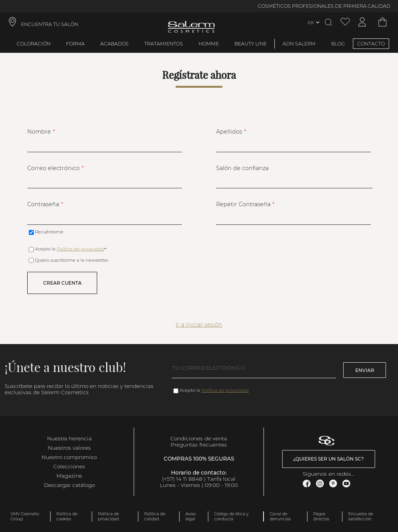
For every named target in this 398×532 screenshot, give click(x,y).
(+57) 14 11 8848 (182, 479)
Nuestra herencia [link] (69, 438)
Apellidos (229, 132)
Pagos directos (321, 516)
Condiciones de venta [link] (199, 438)
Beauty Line (250, 44)
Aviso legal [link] (190, 516)
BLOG (338, 44)
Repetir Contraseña (243, 204)
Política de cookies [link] (67, 516)
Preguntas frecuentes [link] (199, 445)
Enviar (365, 370)
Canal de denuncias (280, 516)
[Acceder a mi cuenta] (362, 22)
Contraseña (43, 204)
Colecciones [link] (69, 466)
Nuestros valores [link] (69, 448)
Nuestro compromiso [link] (69, 457)
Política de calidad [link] (155, 516)
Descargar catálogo (69, 485)
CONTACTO (371, 44)
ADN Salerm (299, 44)
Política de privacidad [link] (108, 516)
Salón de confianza (242, 168)
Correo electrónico (53, 168)
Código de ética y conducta (231, 516)
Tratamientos (164, 44)
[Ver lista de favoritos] (345, 22)
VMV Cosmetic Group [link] (25, 516)
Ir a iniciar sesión (199, 325)
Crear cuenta (62, 283)
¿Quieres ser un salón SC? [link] (328, 459)
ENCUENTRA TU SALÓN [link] (50, 24)
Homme (209, 44)
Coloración (34, 44)
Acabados (114, 44)
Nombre (39, 132)
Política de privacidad (80, 249)
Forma (75, 44)
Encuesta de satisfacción (361, 516)
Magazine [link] (69, 476)
